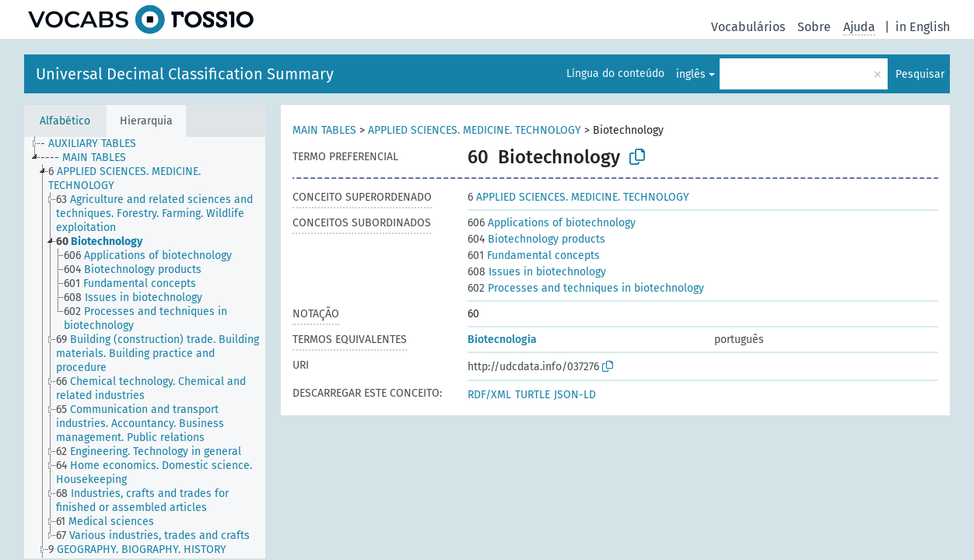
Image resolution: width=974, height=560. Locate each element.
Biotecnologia (502, 339)
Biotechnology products (536, 239)
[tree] (145, 348)
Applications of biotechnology (552, 223)
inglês (691, 74)
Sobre (814, 27)
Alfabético (65, 121)
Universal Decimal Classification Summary (185, 74)
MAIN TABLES (324, 130)
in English (923, 27)
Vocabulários (748, 27)
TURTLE (533, 395)
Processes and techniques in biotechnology (586, 288)
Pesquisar (920, 74)
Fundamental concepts (534, 255)
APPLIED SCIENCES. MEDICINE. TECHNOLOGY (475, 130)
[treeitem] (95, 144)
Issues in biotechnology (537, 272)
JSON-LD (575, 395)
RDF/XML (489, 395)
